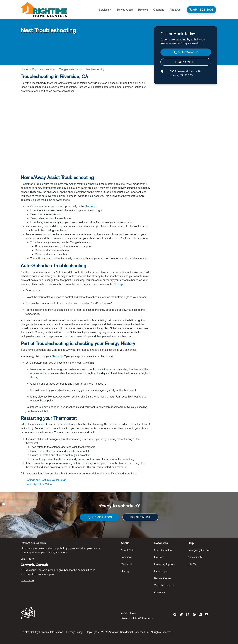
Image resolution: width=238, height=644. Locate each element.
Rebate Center (163, 578)
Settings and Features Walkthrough (46, 480)
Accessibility (195, 557)
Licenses (159, 557)
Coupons (159, 10)
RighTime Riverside (43, 69)
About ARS (127, 550)
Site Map (193, 564)
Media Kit (126, 564)
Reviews (143, 10)
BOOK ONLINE (186, 62)
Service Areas (125, 10)
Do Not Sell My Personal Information (42, 632)
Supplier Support (164, 585)
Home (24, 69)
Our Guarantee (163, 550)
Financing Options (165, 564)
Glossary (160, 592)
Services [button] (104, 10)
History (125, 571)
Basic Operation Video (39, 484)
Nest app (119, 284)
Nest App (90, 206)
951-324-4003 (186, 52)
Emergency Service (199, 550)
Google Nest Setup (70, 69)
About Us (175, 10)
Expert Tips (161, 571)
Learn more (27, 559)
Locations (126, 557)
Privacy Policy (74, 632)
